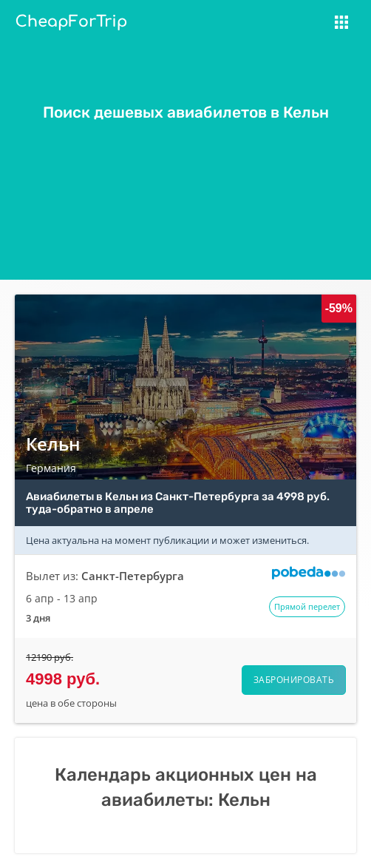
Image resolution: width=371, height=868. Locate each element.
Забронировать (294, 680)
